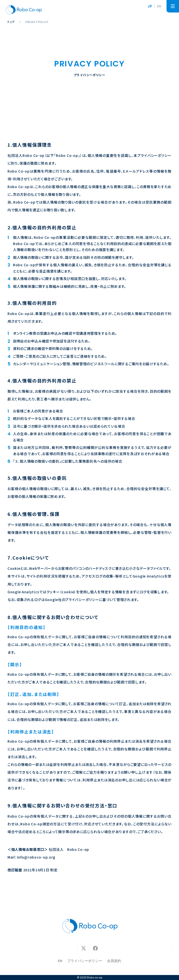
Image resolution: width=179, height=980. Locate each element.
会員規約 (114, 961)
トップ (11, 22)
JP (150, 6)
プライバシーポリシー (85, 961)
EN (159, 6)
